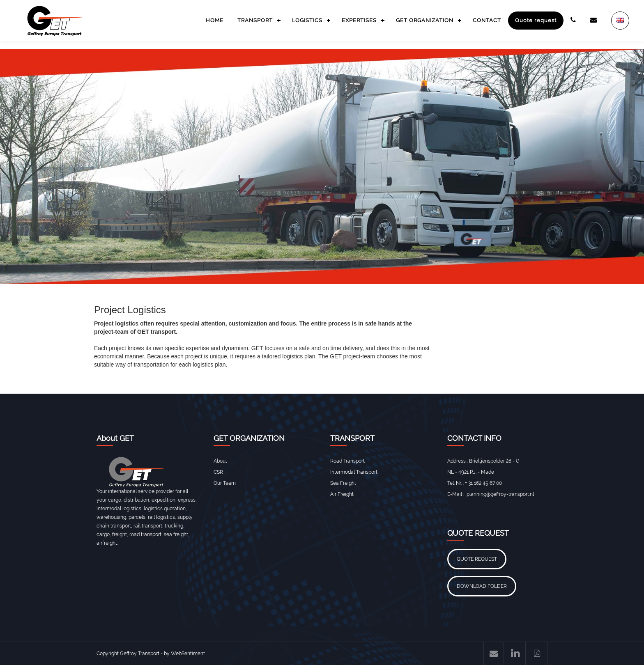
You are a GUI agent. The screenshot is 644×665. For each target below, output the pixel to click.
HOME (215, 20)
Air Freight (342, 494)
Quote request (536, 20)
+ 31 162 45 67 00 (483, 483)
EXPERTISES (359, 20)
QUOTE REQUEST (477, 559)
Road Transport (347, 461)
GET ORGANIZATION (425, 20)
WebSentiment (188, 654)
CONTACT (487, 20)
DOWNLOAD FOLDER (482, 586)
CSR (218, 472)
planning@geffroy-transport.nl (500, 494)
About (220, 461)
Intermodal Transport (354, 472)
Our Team (225, 483)
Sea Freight (343, 483)
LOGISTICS (307, 20)
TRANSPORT (255, 20)
